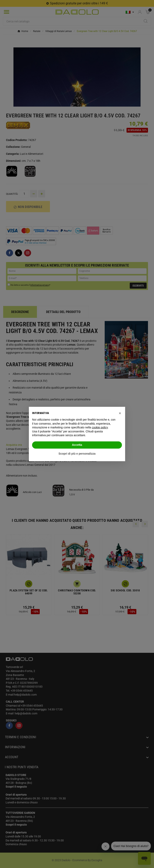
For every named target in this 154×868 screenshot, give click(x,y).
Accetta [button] (77, 445)
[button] (120, 413)
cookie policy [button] (100, 427)
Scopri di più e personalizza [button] (77, 454)
